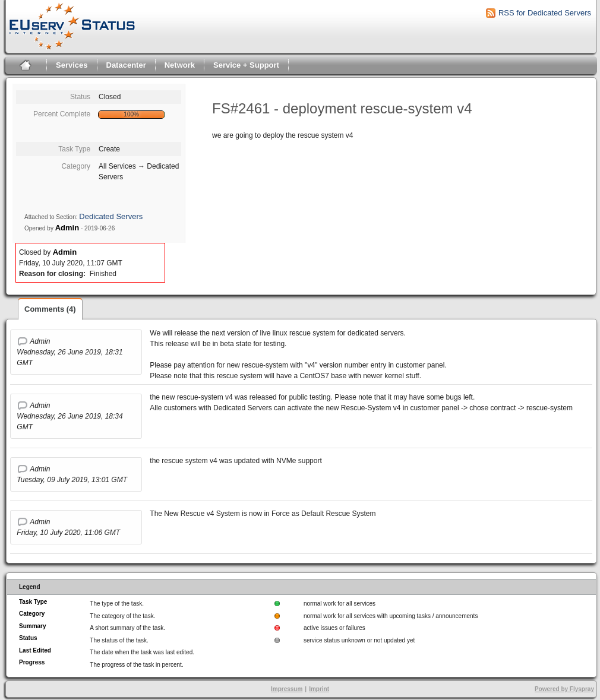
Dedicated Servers (111, 216)
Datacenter (126, 65)
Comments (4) (50, 309)
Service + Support (246, 65)
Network (180, 65)
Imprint (319, 689)
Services (72, 65)
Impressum (287, 689)
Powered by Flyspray (564, 689)
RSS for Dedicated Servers (545, 13)
